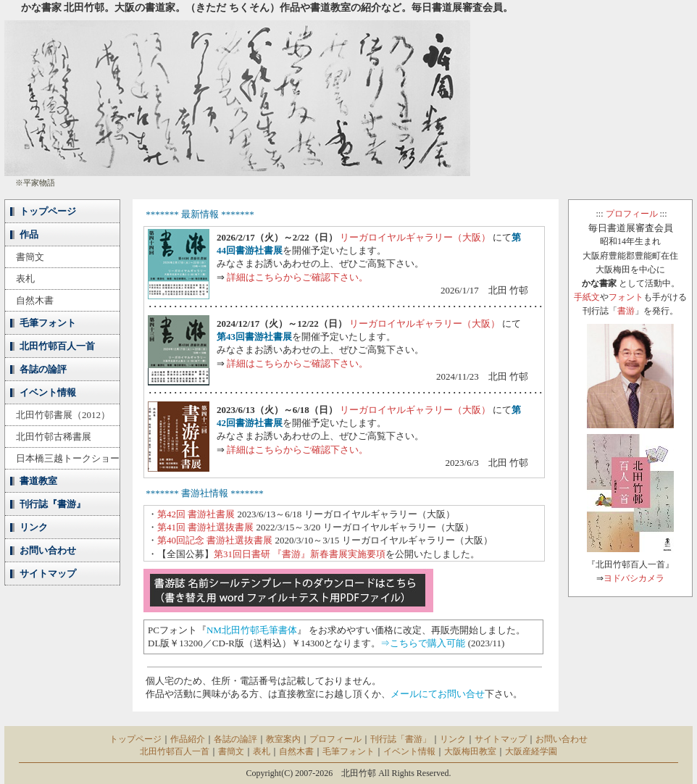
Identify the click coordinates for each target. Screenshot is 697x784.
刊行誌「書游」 (401, 739)
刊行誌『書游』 (53, 504)
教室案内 (283, 739)
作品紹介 (188, 739)
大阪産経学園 (531, 751)
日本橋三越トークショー (68, 458)
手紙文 (587, 297)
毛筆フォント (48, 323)
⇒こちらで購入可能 (423, 643)
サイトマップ (48, 574)
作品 (29, 234)
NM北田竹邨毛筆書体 (252, 630)
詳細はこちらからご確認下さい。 (297, 277)
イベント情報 (48, 392)
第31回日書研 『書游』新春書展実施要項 (300, 554)
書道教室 (38, 481)
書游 (626, 311)
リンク (34, 527)
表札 (25, 279)
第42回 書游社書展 (196, 514)
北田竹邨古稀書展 (54, 437)
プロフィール (632, 214)
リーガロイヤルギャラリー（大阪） (415, 237)
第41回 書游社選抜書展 (205, 527)
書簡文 (30, 257)
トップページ (48, 211)
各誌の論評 (43, 369)
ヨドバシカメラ (634, 578)
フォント (626, 297)
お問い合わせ (48, 550)
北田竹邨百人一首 (57, 346)
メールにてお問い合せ (438, 694)
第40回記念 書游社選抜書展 (215, 540)
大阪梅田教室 (470, 751)
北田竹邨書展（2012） (63, 415)
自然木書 (35, 300)
